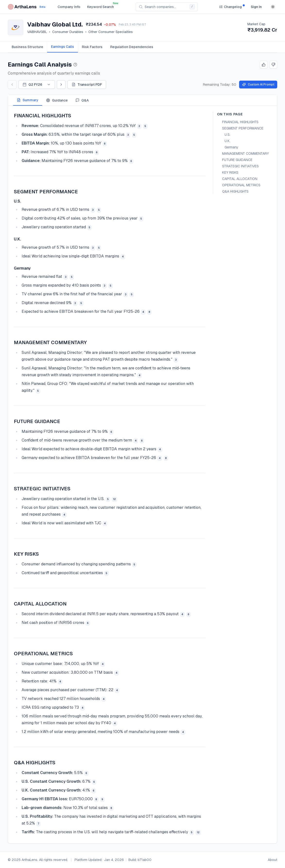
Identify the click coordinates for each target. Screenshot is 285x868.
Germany (231, 147)
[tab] (27, 47)
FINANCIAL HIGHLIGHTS (240, 122)
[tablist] (142, 47)
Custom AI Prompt (258, 85)
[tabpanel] (142, 475)
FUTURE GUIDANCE (237, 160)
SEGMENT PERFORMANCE (243, 128)
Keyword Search (101, 7)
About (272, 860)
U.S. (227, 135)
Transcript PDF (87, 85)
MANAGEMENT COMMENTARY (245, 153)
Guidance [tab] (57, 100)
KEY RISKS (230, 172)
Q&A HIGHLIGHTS (235, 191)
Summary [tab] (28, 100)
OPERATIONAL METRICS (241, 185)
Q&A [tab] (82, 100)
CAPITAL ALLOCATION (240, 179)
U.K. (227, 141)
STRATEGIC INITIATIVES (240, 166)
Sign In (256, 7)
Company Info (69, 7)
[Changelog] (230, 7)
